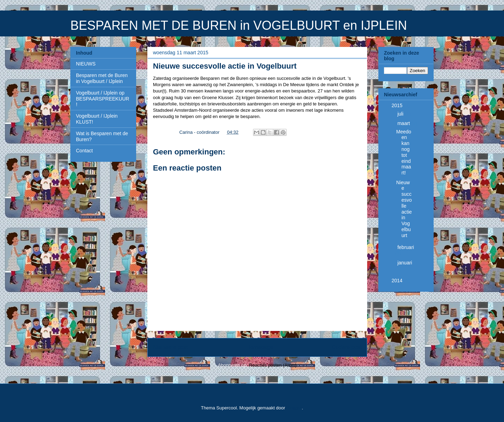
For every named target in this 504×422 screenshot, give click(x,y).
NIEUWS (86, 64)
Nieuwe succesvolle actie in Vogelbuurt (404, 209)
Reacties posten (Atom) (273, 365)
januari (405, 263)
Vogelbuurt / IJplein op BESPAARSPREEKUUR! (103, 99)
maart (404, 123)
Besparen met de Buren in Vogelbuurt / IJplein (102, 78)
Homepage (260, 347)
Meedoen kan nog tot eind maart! (404, 152)
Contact (84, 151)
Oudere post (346, 347)
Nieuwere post (170, 347)
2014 (398, 281)
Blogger (294, 408)
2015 (398, 105)
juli (401, 114)
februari (405, 247)
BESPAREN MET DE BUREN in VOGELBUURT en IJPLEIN (239, 25)
